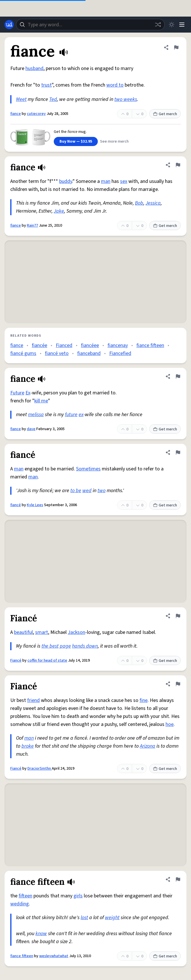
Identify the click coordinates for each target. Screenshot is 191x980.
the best (50, 646)
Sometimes (88, 469)
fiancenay (118, 345)
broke (28, 746)
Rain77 (32, 225)
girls (78, 896)
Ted (53, 99)
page (65, 646)
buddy (66, 181)
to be (76, 491)
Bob (139, 203)
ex (81, 415)
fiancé (16, 505)
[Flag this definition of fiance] (176, 47)
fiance (16, 114)
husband (34, 68)
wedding (20, 904)
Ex (28, 393)
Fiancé (16, 660)
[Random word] (158, 25)
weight (112, 918)
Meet (21, 99)
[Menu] (182, 25)
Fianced (64, 345)
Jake (59, 211)
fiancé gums (23, 353)
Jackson (76, 632)
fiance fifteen (150, 345)
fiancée (39, 345)
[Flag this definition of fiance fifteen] (178, 879)
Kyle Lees (35, 505)
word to (115, 85)
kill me (41, 401)
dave (31, 429)
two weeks (126, 99)
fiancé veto (57, 353)
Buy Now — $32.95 (76, 141)
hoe (170, 724)
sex (124, 181)
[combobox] (90, 25)
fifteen (25, 896)
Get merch (165, 114)
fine (144, 700)
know (41, 934)
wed (87, 491)
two (102, 491)
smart (42, 632)
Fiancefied (120, 353)
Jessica (153, 203)
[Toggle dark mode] (172, 25)
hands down (85, 646)
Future (17, 393)
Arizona (148, 746)
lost (84, 918)
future (71, 415)
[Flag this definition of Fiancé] (178, 616)
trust (46, 85)
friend (33, 700)
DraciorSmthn (40, 769)
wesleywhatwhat (54, 956)
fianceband (89, 353)
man (106, 181)
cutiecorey (36, 114)
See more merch (114, 141)
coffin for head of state (47, 660)
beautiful (23, 632)
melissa (36, 415)
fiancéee (90, 345)
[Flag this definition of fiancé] (178, 452)
